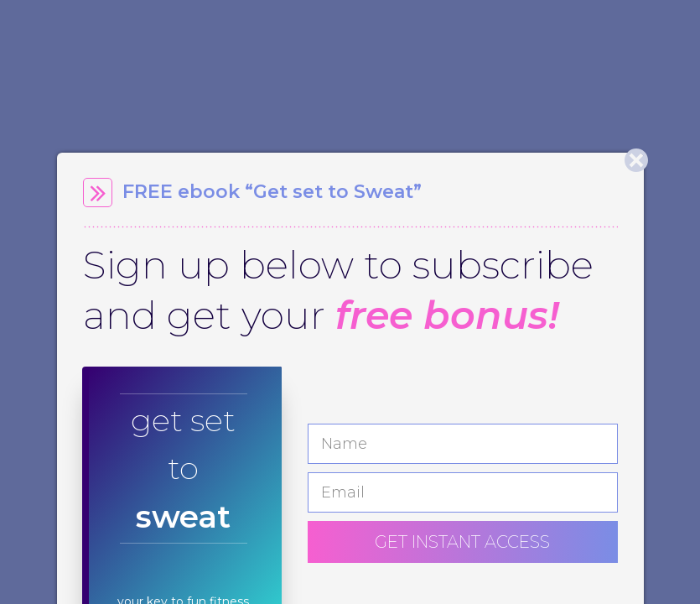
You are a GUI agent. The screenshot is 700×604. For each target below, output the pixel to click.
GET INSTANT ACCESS (462, 542)
